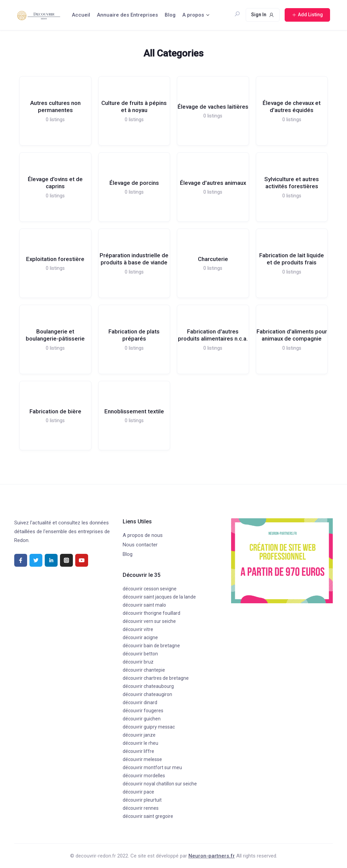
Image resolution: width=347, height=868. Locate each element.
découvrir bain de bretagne (151, 646)
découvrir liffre (138, 751)
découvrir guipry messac (149, 727)
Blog (170, 15)
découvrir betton (140, 654)
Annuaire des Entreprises (127, 15)
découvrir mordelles (144, 776)
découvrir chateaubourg (148, 686)
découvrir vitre (138, 629)
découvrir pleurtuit (142, 800)
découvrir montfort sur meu (152, 767)
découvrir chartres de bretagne (156, 678)
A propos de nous (143, 535)
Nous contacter (140, 545)
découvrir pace (138, 792)
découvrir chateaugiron (147, 694)
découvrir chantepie (144, 670)
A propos (193, 15)
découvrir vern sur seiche (149, 621)
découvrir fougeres (143, 711)
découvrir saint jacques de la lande (159, 597)
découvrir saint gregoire (148, 816)
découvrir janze (139, 735)
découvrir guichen (142, 719)
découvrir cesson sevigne (150, 589)
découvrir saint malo (144, 605)
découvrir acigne (140, 637)
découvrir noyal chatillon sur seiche (160, 784)
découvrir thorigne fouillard (151, 613)
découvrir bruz (138, 662)
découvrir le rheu (140, 743)
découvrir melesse (142, 759)
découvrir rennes (141, 808)
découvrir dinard (140, 702)
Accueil (81, 15)
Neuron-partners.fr (212, 856)
